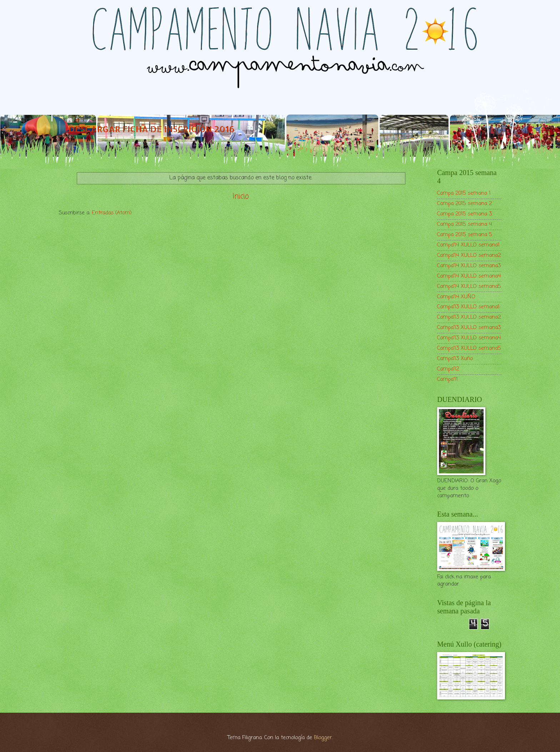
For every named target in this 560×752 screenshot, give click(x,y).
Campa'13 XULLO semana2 (469, 317)
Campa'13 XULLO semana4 (469, 338)
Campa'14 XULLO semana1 (468, 245)
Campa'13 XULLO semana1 (468, 307)
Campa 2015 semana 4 (464, 224)
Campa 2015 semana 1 (464, 193)
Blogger (323, 738)
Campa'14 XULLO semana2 (469, 255)
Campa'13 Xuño (455, 359)
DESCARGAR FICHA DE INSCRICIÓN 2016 (152, 129)
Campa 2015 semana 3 (464, 214)
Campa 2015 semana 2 (465, 204)
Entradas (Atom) (112, 213)
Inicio (241, 197)
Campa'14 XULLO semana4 (469, 276)
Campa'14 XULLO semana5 (469, 287)
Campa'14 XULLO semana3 (469, 266)
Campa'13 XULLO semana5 (469, 348)
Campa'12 (448, 369)
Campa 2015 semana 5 (465, 235)
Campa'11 (447, 379)
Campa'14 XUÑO (456, 297)
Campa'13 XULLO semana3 (469, 328)
